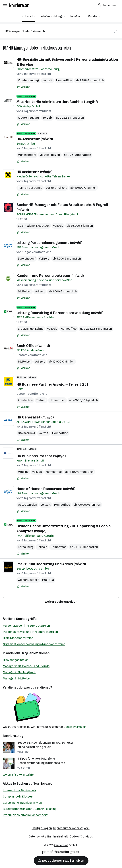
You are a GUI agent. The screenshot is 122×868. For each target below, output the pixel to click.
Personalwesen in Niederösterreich (26, 626)
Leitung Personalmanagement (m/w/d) (49, 243)
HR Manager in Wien (16, 660)
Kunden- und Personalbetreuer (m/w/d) (50, 276)
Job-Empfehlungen (52, 16)
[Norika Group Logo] (61, 853)
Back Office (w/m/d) (33, 346)
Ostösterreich (27, 505)
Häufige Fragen (42, 828)
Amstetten (25, 400)
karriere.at (43, 784)
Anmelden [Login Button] (107, 5)
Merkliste (94, 16)
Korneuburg (26, 547)
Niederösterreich (57, 48)
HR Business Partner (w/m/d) (41, 456)
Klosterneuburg (28, 80)
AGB (87, 828)
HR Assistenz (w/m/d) (34, 172)
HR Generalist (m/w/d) (35, 417)
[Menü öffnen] (5, 5)
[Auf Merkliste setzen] (23, 87)
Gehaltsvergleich (75, 727)
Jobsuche (29, 16)
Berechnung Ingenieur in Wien (22, 803)
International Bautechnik (20, 790)
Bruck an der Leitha (31, 329)
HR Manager (19, 48)
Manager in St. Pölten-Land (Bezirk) (26, 666)
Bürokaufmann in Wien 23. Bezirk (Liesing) (30, 809)
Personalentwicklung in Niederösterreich (30, 632)
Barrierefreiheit (58, 836)
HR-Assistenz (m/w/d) (35, 139)
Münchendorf (27, 155)
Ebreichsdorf (27, 259)
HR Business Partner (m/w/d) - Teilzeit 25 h (53, 384)
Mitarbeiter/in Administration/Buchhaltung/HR (57, 102)
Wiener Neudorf (28, 580)
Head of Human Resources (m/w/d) (46, 489)
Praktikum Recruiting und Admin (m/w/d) (51, 564)
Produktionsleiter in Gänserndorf (25, 815)
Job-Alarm (76, 16)
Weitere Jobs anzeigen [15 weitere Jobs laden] (61, 602)
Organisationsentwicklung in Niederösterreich (34, 644)
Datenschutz (37, 836)
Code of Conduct (81, 836)
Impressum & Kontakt (68, 828)
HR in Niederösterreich (18, 638)
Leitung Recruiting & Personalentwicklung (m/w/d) (60, 313)
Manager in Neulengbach (19, 672)
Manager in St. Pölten (17, 678)
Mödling (23, 472)
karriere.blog (13, 736)
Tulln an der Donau (30, 188)
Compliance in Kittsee (18, 797)
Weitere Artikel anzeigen (19, 775)
